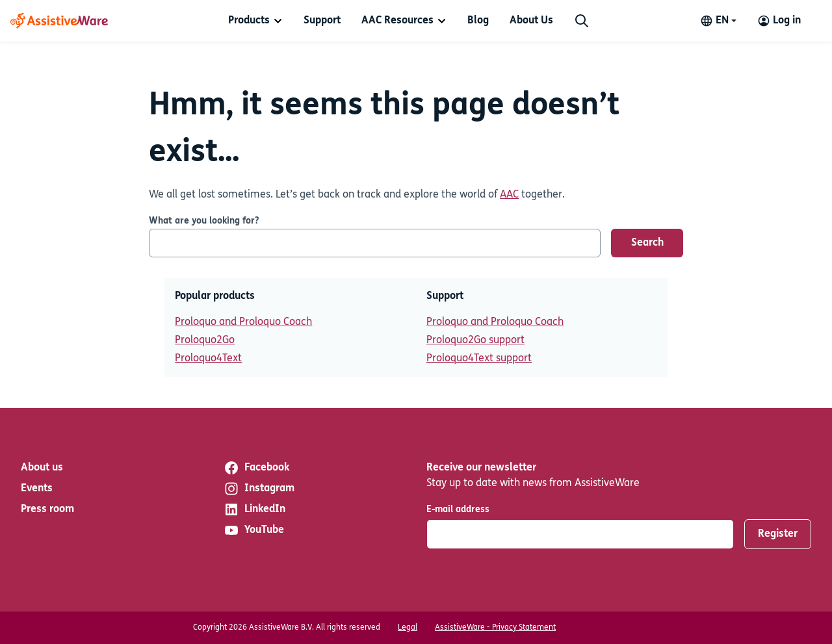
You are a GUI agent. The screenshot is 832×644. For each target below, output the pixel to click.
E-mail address (458, 510)
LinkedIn (254, 509)
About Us (531, 21)
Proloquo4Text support (479, 359)
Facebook (256, 468)
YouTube (254, 530)
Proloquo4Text (208, 359)
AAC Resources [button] (397, 21)
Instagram (259, 489)
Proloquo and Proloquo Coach (243, 322)
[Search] (582, 21)
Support (322, 21)
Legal (408, 628)
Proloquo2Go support (475, 341)
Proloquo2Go (205, 341)
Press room (47, 509)
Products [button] (249, 21)
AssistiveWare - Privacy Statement (495, 628)
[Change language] (718, 21)
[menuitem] (255, 21)
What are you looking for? (204, 221)
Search (647, 243)
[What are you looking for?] (375, 243)
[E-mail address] (580, 534)
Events (37, 489)
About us (42, 468)
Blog (478, 21)
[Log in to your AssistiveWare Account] (779, 21)
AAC (509, 195)
